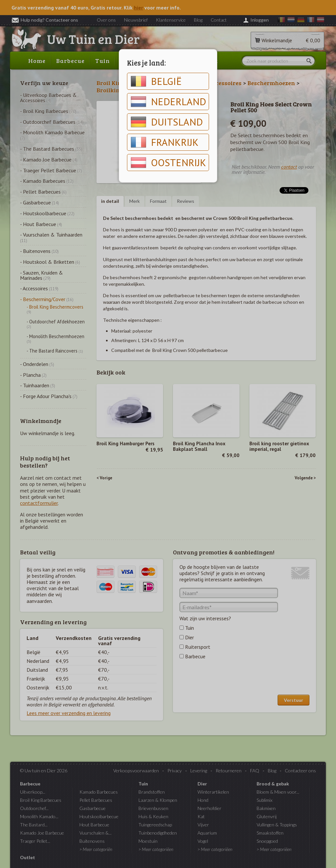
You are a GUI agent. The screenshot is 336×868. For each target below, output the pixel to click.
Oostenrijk (168, 163)
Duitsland (167, 122)
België (156, 81)
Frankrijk (165, 142)
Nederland (168, 102)
